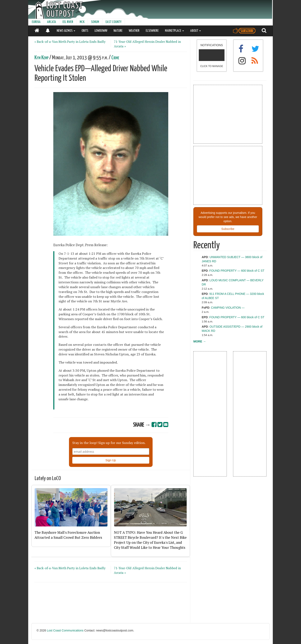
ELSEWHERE (152, 31)
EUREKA (36, 22)
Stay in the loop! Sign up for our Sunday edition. (109, 443)
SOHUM (95, 22)
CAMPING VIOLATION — (228, 308)
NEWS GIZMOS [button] (66, 31)
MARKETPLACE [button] (174, 31)
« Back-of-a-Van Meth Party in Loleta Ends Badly (70, 42)
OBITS (85, 31)
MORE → (200, 341)
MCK (82, 22)
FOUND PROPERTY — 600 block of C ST (237, 271)
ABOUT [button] (196, 31)
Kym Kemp (41, 58)
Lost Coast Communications (65, 630)
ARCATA (52, 22)
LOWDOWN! (101, 31)
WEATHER (134, 31)
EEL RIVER (68, 22)
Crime (115, 58)
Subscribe (228, 229)
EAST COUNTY (114, 22)
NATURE (118, 31)
